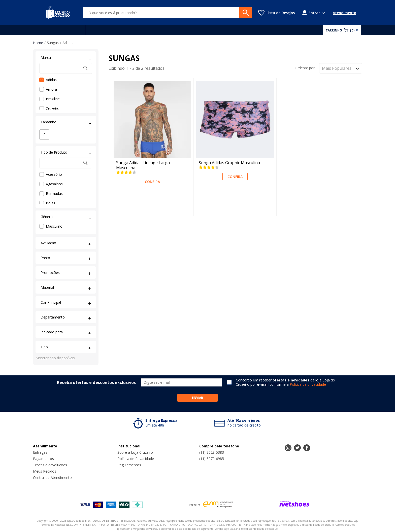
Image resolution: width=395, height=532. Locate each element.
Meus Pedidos (45, 471)
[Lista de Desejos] (276, 13)
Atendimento (344, 13)
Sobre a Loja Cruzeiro (135, 452)
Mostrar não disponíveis (55, 358)
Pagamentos (43, 459)
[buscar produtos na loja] (246, 13)
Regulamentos (129, 465)
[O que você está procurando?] (167, 13)
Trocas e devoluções (50, 465)
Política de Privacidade (136, 459)
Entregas (40, 452)
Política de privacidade (308, 384)
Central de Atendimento (52, 477)
